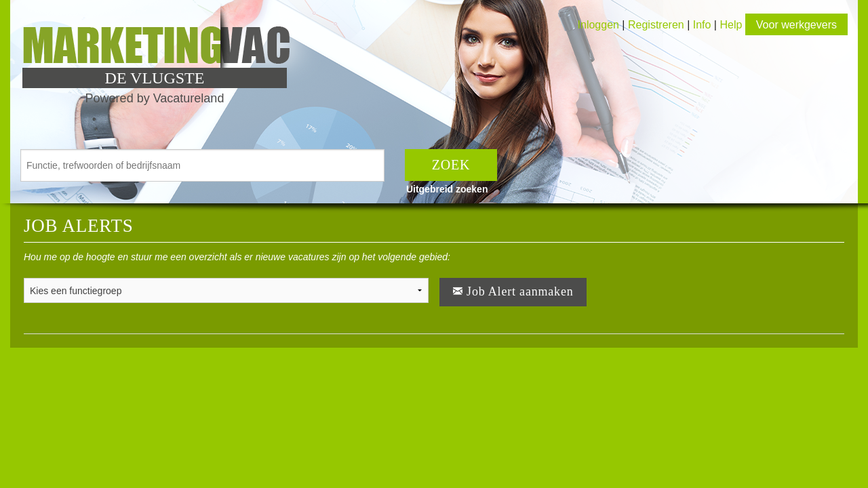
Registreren (657, 25)
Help (731, 25)
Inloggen (598, 25)
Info (702, 25)
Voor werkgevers (796, 25)
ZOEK (451, 165)
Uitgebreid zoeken (447, 189)
